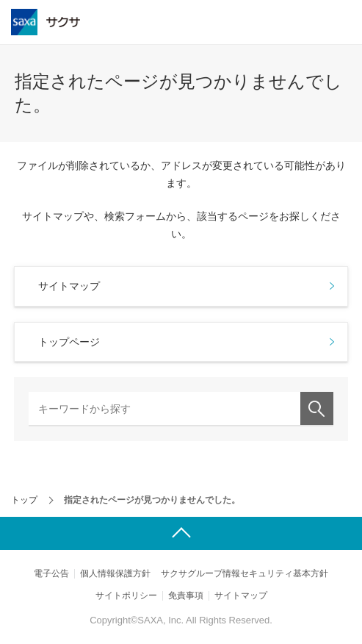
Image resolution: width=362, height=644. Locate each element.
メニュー (343, 22)
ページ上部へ (181, 533)
